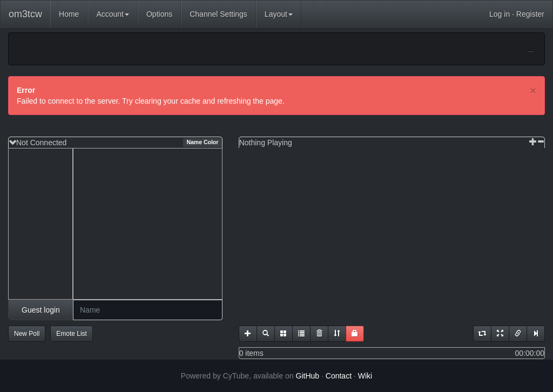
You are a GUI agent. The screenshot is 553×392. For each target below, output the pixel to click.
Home (69, 14)
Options (159, 14)
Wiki (365, 376)
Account (113, 14)
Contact (339, 376)
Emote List (72, 334)
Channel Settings (218, 14)
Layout (279, 14)
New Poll (27, 334)
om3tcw (25, 14)
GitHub (308, 376)
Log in (500, 14)
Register (530, 14)
